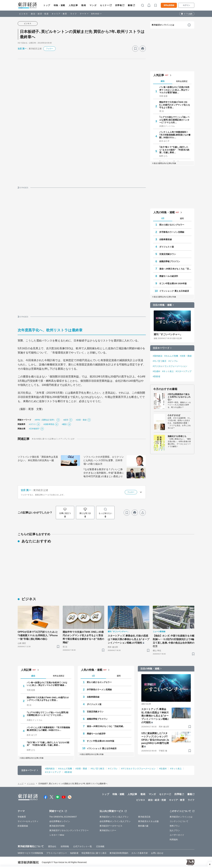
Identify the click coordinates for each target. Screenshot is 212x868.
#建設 (64, 424)
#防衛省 (156, 376)
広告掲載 (100, 846)
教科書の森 (143, 826)
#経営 (66, 420)
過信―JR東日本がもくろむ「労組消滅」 (175, 269)
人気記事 (73, 5)
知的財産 (74, 853)
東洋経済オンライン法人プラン (114, 817)
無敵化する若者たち (177, 436)
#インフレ (173, 361)
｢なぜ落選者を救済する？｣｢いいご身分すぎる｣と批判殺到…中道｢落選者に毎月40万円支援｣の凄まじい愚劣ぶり (104, 473)
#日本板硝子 (34, 429)
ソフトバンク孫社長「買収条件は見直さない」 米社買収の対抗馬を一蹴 (38, 459)
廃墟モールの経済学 (169, 276)
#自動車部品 (49, 424)
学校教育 (22, 817)
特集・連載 (59, 5)
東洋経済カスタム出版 (148, 821)
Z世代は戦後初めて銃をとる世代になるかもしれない (179, 397)
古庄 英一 (22, 49)
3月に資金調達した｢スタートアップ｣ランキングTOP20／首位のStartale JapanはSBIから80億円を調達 (155, 740)
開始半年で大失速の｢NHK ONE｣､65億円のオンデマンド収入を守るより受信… (175, 105)
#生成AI (156, 371)
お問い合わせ (157, 853)
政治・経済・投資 (40, 14)
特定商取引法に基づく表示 (94, 853)
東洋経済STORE (57, 826)
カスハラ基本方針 (140, 853)
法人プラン (175, 830)
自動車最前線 (166, 239)
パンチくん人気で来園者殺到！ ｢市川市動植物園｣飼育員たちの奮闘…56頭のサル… (175, 135)
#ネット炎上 (168, 371)
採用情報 (65, 846)
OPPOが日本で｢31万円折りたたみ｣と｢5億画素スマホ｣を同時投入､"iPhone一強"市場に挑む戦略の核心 (38, 635)
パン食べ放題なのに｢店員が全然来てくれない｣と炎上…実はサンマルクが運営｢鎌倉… (174, 90)
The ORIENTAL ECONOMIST (63, 817)
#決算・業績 (81, 420)
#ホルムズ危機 (171, 356)
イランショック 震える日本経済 (174, 291)
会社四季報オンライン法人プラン (115, 821)
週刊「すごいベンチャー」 (168, 334)
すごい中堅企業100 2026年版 (173, 283)
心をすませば (174, 415)
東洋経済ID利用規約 (119, 853)
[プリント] (143, 49)
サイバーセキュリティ (28, 821)
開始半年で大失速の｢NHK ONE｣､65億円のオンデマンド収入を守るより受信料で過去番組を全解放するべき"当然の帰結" (83, 637)
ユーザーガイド (177, 835)
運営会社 (52, 846)
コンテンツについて (179, 821)
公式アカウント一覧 (83, 846)
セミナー (105, 5)
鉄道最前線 (23, 826)
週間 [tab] (182, 218)
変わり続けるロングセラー (172, 225)
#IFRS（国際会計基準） (45, 420)
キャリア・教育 (59, 14)
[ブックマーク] (135, 49)
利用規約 (174, 840)
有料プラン (175, 826)
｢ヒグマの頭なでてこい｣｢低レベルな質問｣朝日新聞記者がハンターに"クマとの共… (174, 120)
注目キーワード (161, 348)
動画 (84, 5)
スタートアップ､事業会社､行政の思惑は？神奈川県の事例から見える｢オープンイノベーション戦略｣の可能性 (129, 639)
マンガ (93, 5)
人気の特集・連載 (164, 212)
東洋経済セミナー (108, 830)
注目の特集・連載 (162, 305)
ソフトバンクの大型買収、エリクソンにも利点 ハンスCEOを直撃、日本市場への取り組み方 (104, 460)
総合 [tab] (163, 81)
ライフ (74, 14)
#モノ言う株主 (160, 361)
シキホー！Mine (57, 835)
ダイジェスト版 (167, 247)
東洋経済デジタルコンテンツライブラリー (69, 830)
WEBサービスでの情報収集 (30, 853)
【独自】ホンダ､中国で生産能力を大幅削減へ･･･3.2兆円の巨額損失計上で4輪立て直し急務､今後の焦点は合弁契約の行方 (174, 641)
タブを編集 (188, 14)
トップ (47, 5)
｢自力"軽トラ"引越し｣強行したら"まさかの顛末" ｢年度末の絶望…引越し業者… (174, 150)
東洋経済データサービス (111, 826)
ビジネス (24, 14)
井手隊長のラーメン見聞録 (172, 232)
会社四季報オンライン (60, 821)
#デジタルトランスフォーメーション (170, 366)
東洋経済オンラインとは (163, 25)
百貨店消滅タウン (168, 254)
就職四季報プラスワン (170, 261)
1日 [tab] (163, 218)
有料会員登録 (169, 5)
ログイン (186, 5)
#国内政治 (158, 356)
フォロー (49, 49)
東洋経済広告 (144, 817)
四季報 (119, 5)
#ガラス (32, 424)
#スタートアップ (184, 371)
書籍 (130, 5)
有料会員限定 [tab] (182, 81)
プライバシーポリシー (57, 853)
